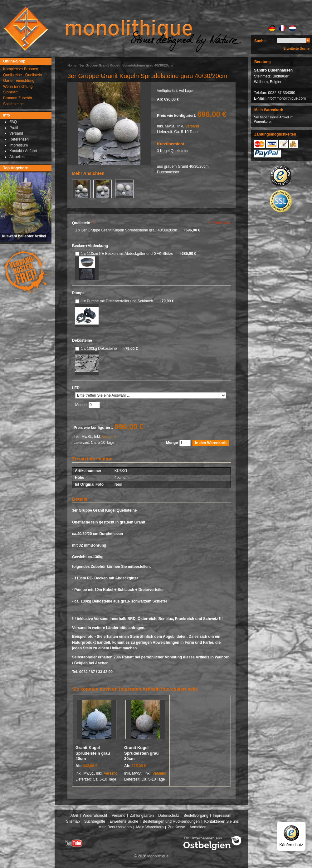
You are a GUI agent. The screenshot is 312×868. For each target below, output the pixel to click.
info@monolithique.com (286, 98)
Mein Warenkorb (150, 827)
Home (72, 65)
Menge (172, 443)
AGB (74, 816)
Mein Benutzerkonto (115, 827)
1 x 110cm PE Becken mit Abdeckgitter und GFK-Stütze (139, 254)
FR (282, 28)
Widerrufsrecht (95, 816)
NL (292, 28)
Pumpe (78, 293)
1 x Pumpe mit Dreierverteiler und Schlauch (127, 301)
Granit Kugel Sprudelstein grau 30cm (141, 753)
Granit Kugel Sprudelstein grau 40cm (93, 753)
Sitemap (73, 821)
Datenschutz (169, 816)
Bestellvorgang (196, 816)
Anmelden (198, 827)
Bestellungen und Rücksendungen (171, 821)
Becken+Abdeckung (90, 246)
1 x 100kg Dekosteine (109, 349)
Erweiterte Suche (296, 48)
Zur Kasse (176, 827)
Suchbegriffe (95, 821)
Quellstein (83, 223)
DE (272, 28)
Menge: (82, 405)
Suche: (261, 41)
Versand (192, 126)
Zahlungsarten (142, 816)
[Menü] (302, 826)
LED (76, 388)
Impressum (222, 816)
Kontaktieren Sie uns (222, 821)
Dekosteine (82, 340)
